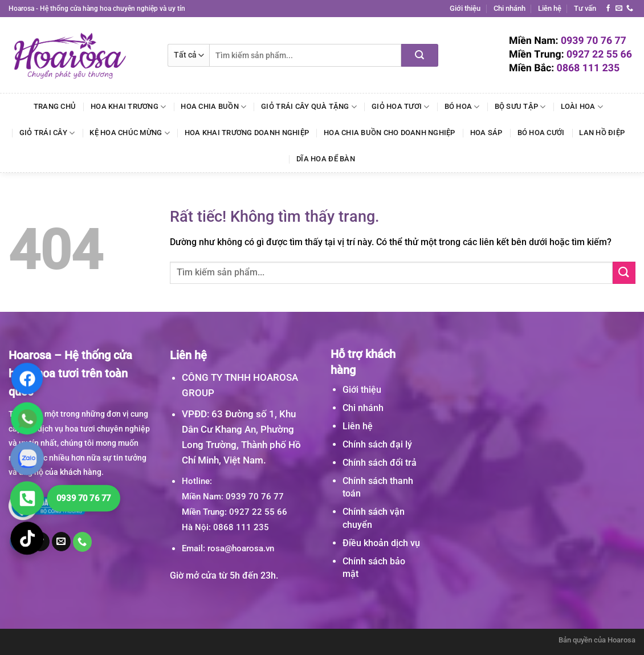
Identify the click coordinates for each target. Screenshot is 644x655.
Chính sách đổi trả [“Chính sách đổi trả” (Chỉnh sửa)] (380, 463)
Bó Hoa (462, 107)
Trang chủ (55, 106)
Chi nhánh (510, 8)
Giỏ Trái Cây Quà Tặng (309, 107)
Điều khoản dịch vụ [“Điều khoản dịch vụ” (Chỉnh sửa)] (381, 543)
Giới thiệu (465, 8)
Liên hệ (550, 8)
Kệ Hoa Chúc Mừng (130, 133)
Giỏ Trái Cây (47, 133)
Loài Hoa (582, 107)
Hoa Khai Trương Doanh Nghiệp (247, 133)
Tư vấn (585, 8)
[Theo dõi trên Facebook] (608, 9)
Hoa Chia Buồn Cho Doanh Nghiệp (390, 133)
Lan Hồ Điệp (602, 133)
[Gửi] (420, 55)
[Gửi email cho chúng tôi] (619, 9)
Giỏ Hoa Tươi (401, 107)
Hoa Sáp (486, 133)
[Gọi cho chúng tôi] (630, 9)
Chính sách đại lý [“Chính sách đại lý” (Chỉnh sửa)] (377, 444)
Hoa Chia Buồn (213, 107)
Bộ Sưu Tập (520, 107)
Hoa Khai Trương (128, 107)
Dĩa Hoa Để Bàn (326, 159)
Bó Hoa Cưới (541, 133)
